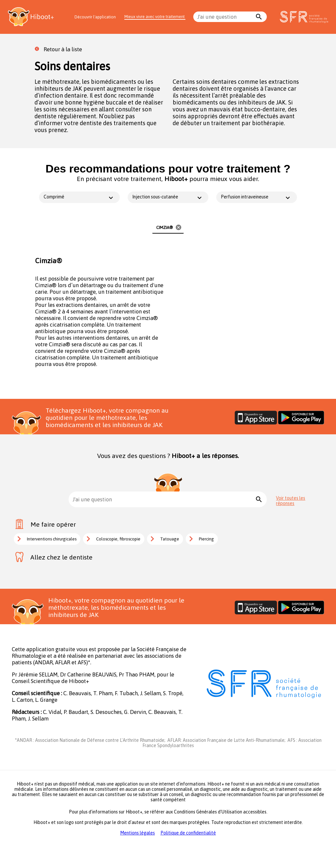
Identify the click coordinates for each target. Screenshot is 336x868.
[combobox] (225, 17)
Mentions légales (137, 833)
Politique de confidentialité (188, 833)
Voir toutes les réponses (291, 501)
